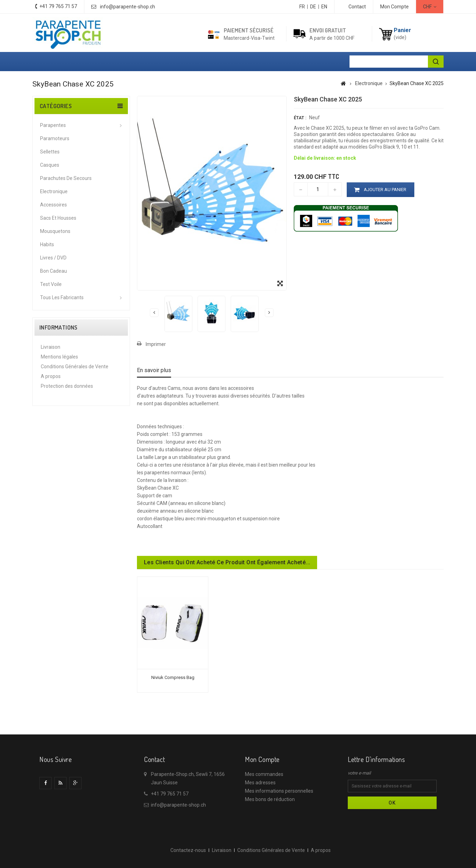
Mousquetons (55, 231)
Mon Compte (394, 7)
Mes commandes (264, 774)
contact (357, 7)
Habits (47, 244)
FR (302, 7)
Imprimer (156, 344)
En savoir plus (154, 370)
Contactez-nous (188, 850)
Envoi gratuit (328, 30)
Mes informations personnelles (279, 791)
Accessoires (53, 205)
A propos (51, 376)
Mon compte (262, 759)
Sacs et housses (58, 218)
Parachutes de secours (66, 178)
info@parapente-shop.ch (128, 7)
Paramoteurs (55, 138)
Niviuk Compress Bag (173, 677)
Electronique (54, 191)
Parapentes (53, 125)
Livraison (51, 347)
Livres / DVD (53, 258)
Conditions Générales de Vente (75, 367)
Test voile (51, 284)
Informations (59, 327)
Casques (50, 165)
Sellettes (50, 152)
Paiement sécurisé (249, 30)
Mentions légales (59, 357)
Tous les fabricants (62, 297)
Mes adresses (260, 783)
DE (313, 7)
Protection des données (67, 386)
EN (324, 7)
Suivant (269, 312)
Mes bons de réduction (270, 799)
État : (300, 118)
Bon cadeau (53, 271)
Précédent (154, 312)
